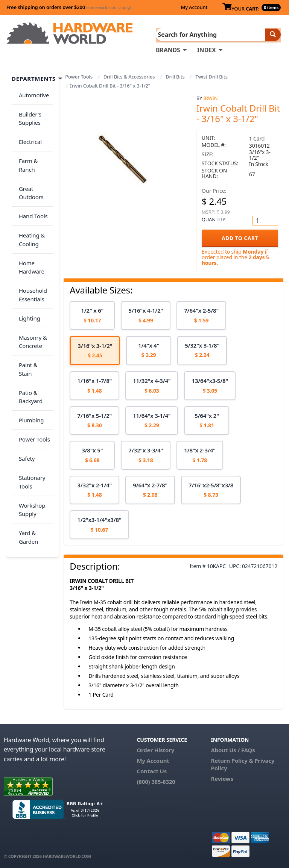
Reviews (222, 778)
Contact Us (152, 770)
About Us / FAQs (233, 749)
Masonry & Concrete (30, 287)
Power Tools (79, 76)
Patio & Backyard (28, 325)
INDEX (207, 49)
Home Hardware (29, 226)
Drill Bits (175, 76)
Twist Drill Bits (212, 76)
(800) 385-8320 (156, 781)
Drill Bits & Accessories (129, 76)
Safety (24, 374)
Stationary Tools (29, 393)
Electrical (28, 130)
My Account (194, 7)
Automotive (31, 92)
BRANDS (168, 49)
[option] (92, 315)
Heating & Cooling (29, 202)
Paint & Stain (33, 306)
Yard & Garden (26, 440)
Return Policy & (232, 760)
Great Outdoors (29, 164)
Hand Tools (31, 183)
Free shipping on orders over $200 (69, 7)
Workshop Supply (29, 417)
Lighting (27, 268)
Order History (155, 749)
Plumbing (29, 344)
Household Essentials (30, 249)
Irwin (211, 97)
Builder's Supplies (27, 111)
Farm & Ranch (34, 145)
